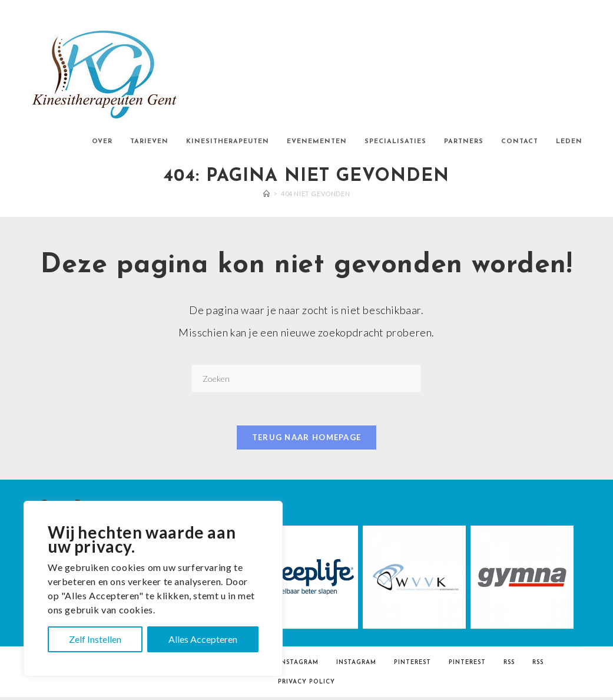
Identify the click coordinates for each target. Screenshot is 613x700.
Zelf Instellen (95, 639)
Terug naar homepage (307, 440)
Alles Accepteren (203, 639)
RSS (509, 666)
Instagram (299, 666)
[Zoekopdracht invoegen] (306, 379)
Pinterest (412, 666)
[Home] (267, 194)
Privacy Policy (306, 685)
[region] (153, 589)
